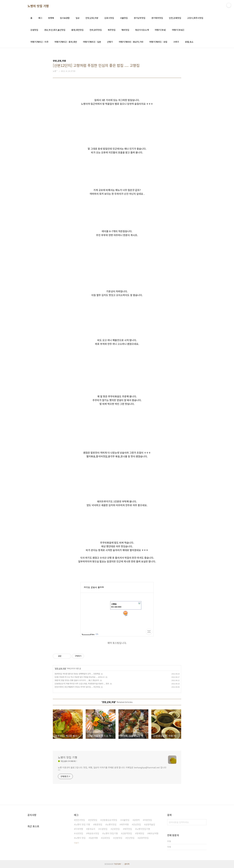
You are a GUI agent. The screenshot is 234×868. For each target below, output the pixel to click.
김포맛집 (106, 838)
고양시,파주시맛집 (195, 18)
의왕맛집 (148, 820)
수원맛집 (104, 829)
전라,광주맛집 (96, 30)
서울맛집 (124, 18)
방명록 (51, 18)
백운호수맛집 (93, 833)
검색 (204, 822)
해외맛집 (125, 30)
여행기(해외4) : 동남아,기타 (131, 42)
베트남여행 (153, 833)
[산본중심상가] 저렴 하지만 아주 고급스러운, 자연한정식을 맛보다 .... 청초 (82, 683)
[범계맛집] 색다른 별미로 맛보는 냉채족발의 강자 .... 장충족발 (77, 674)
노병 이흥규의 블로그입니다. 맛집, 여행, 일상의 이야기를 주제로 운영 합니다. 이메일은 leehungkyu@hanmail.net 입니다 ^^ (112, 769)
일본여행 (94, 838)
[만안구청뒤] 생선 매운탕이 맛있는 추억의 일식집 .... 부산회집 (77, 687)
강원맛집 (34, 30)
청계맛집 (140, 833)
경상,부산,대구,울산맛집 (55, 30)
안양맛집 (93, 820)
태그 (40, 18)
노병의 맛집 (80, 838)
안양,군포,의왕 (92, 18)
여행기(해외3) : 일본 (92, 42)
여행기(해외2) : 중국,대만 (66, 42)
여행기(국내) (160, 30)
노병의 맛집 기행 (38, 6)
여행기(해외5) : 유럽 (158, 42)
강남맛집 (137, 824)
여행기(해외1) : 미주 (39, 42)
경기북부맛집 (157, 18)
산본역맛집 (127, 833)
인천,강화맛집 (175, 18)
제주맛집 (112, 30)
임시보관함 (65, 18)
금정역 (137, 820)
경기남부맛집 (140, 18)
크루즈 (176, 42)
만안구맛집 (80, 820)
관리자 (127, 864)
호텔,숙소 (189, 42)
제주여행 (125, 824)
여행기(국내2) (178, 30)
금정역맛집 (144, 838)
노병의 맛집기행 (111, 833)
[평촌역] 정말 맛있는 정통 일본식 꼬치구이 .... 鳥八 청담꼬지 (77, 680)
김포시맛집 (109, 18)
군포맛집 (116, 829)
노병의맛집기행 (143, 829)
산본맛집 (118, 838)
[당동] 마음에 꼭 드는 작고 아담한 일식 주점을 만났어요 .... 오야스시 (80, 677)
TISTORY (118, 864)
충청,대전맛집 (77, 30)
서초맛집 (79, 833)
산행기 (110, 42)
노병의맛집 (112, 824)
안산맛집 (131, 838)
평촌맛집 (98, 824)
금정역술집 (150, 824)
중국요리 (91, 829)
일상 (78, 18)
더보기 (76, 843)
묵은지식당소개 (142, 30)
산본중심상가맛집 (109, 820)
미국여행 (79, 829)
